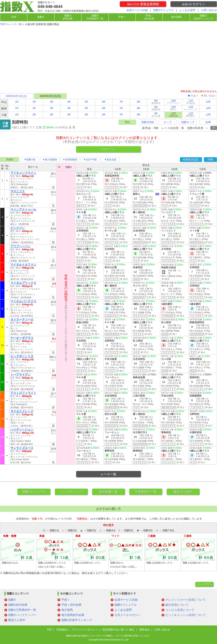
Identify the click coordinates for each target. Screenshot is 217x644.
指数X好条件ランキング (77, 620)
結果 (208, 122)
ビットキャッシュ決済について (186, 615)
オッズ (168, 122)
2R (34, 102)
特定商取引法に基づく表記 (119, 630)
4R (69, 102)
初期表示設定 (191, 160)
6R (104, 102)
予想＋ (122, 17)
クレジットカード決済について (186, 600)
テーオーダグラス (22, 338)
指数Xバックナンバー (22, 615)
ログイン (194, 4)
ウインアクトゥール (23, 210)
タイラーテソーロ (22, 320)
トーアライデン (20, 375)
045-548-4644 (50, 7)
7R (121, 102)
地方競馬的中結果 (73, 615)
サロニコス (18, 191)
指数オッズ (188, 122)
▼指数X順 (30, 160)
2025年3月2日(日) (50, 96)
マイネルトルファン (23, 265)
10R (173, 102)
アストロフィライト (23, 393)
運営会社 (145, 630)
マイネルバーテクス (23, 301)
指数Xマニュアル (163, 10)
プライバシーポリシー (85, 630)
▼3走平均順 (90, 160)
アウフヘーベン (20, 246)
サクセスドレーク (22, 411)
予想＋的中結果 (71, 605)
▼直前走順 (110, 160)
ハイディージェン (22, 430)
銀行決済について (177, 605)
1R (17, 102)
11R (191, 102)
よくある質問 (187, 10)
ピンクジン (18, 228)
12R (208, 102)
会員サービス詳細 (137, 10)
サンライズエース (22, 448)
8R (139, 102)
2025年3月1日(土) (16, 96)
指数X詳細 (147, 122)
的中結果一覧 (108, 492)
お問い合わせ (209, 10)
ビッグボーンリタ (22, 356)
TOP (14, 17)
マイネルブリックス (23, 283)
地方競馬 (176, 17)
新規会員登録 (143, 4)
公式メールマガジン (127, 615)
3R (51, 102)
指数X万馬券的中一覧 (22, 610)
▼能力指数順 (50, 160)
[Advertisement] (108, 58)
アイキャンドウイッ (23, 173)
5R (86, 102)
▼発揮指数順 (70, 160)
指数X (41, 17)
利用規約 (62, 630)
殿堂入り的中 (183, 492)
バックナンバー (71, 492)
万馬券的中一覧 (146, 492)
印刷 (210, 160)
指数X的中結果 (18, 605)
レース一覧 (15, 24)
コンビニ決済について (180, 610)
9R (156, 102)
